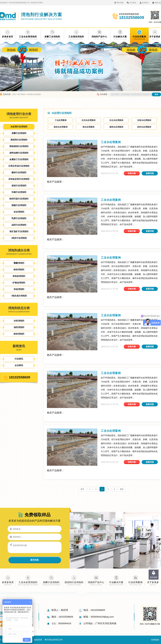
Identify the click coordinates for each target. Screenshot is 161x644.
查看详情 (150, 173)
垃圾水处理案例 (144, 120)
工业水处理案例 (111, 142)
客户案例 (21, 94)
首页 (14, 94)
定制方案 (132, 173)
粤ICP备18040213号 (54, 640)
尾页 (122, 489)
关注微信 (133, 3)
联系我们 (145, 3)
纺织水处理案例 (144, 127)
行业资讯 (19, 359)
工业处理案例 (61, 120)
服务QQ (158, 3)
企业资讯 (19, 365)
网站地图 (120, 3)
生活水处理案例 (88, 120)
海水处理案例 (88, 127)
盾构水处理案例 (116, 127)
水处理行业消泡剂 (34, 94)
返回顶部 (154, 577)
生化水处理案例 (116, 120)
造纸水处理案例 (61, 127)
